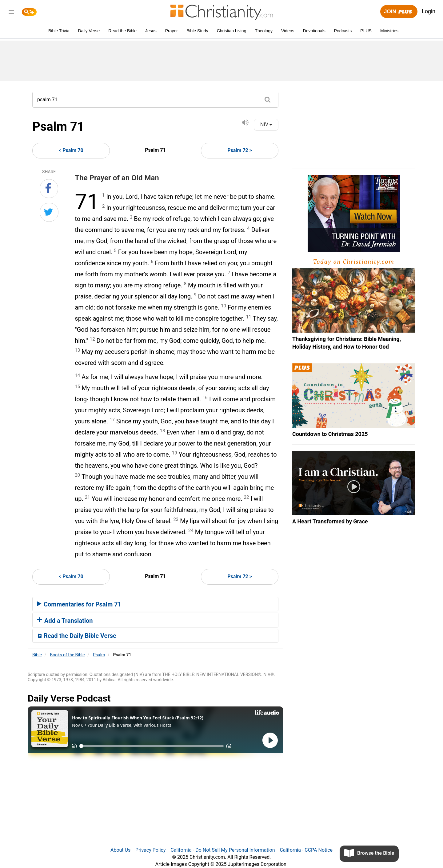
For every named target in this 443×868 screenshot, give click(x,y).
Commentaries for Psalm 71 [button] (79, 604)
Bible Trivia (59, 31)
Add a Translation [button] (65, 621)
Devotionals (314, 31)
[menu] (11, 13)
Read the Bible (122, 31)
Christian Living (232, 31)
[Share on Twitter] (49, 212)
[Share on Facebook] (49, 189)
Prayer (172, 31)
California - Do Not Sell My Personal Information (223, 850)
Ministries (389, 31)
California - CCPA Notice (306, 850)
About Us (120, 850)
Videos (288, 31)
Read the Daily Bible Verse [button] (77, 636)
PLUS (366, 31)
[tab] (155, 604)
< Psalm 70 (71, 150)
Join (399, 12)
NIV (266, 124)
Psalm (99, 655)
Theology (264, 31)
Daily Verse (89, 31)
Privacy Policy (151, 850)
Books (68, 655)
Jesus (151, 31)
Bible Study (197, 31)
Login (429, 11)
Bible (37, 655)
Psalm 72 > (240, 150)
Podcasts (343, 31)
